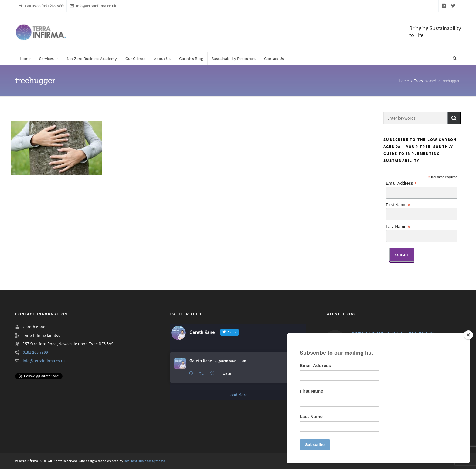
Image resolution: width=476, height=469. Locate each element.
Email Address (401, 183)
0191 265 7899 (35, 353)
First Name (398, 205)
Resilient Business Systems (144, 461)
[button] (454, 118)
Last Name (398, 226)
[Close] (468, 335)
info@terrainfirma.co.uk (93, 6)
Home (404, 81)
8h (244, 361)
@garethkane (226, 361)
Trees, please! (425, 81)
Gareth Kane (201, 361)
